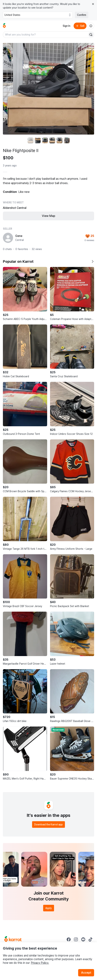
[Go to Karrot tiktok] (90, 939)
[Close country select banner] (93, 4)
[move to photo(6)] (67, 140)
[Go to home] (4, 26)
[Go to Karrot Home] (13, 939)
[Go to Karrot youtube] (83, 939)
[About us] (91, 26)
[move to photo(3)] (45, 140)
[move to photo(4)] (52, 140)
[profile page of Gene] (8, 238)
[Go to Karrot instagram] (76, 939)
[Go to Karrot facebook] (69, 939)
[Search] (91, 35)
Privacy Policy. (40, 963)
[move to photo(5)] (59, 140)
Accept (86, 973)
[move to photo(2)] (38, 140)
